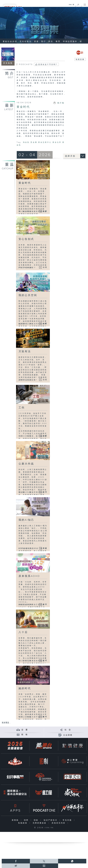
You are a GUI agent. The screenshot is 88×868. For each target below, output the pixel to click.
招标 (37, 820)
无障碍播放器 (40, 823)
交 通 (25, 730)
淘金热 (26, 142)
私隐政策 (23, 823)
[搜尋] (78, 4)
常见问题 (68, 820)
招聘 (27, 820)
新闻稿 (16, 820)
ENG (70, 5)
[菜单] (85, 4)
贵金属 (34, 142)
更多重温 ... (6, 723)
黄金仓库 (57, 142)
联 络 (25, 735)
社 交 (68, 730)
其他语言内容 (59, 823)
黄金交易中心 (45, 142)
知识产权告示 (51, 820)
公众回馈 (68, 735)
